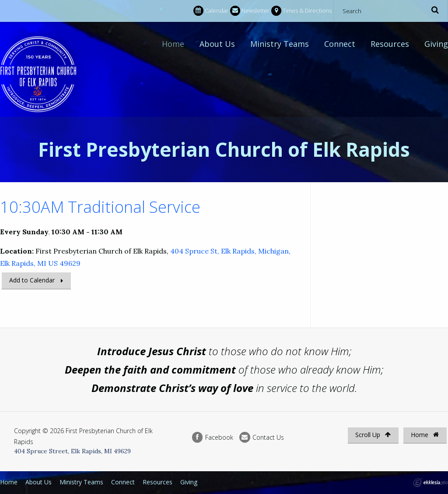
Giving (436, 44)
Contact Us (262, 437)
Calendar (211, 11)
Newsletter (250, 11)
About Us (217, 44)
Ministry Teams (280, 44)
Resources (390, 44)
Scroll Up (373, 435)
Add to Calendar (32, 280)
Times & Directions (301, 11)
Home (173, 44)
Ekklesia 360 (430, 483)
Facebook (213, 437)
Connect (340, 44)
